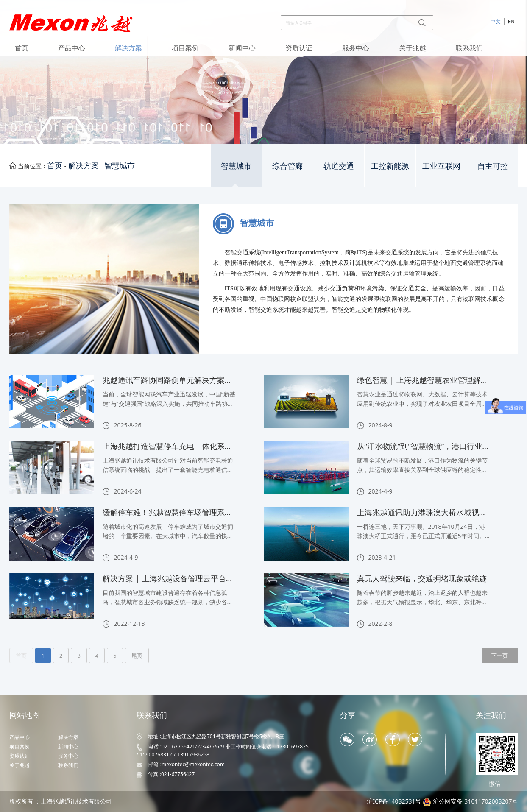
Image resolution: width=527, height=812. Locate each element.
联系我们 (469, 48)
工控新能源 (390, 166)
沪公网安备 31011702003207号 (475, 801)
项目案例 (185, 48)
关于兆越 (413, 48)
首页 (22, 48)
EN (511, 21)
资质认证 (299, 48)
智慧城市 (120, 165)
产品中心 (72, 48)
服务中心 (356, 48)
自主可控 (493, 166)
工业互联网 (441, 166)
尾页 (137, 656)
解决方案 (128, 48)
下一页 (500, 656)
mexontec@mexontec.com (193, 764)
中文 (496, 21)
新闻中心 (242, 48)
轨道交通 (339, 166)
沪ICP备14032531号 (394, 801)
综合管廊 (287, 166)
